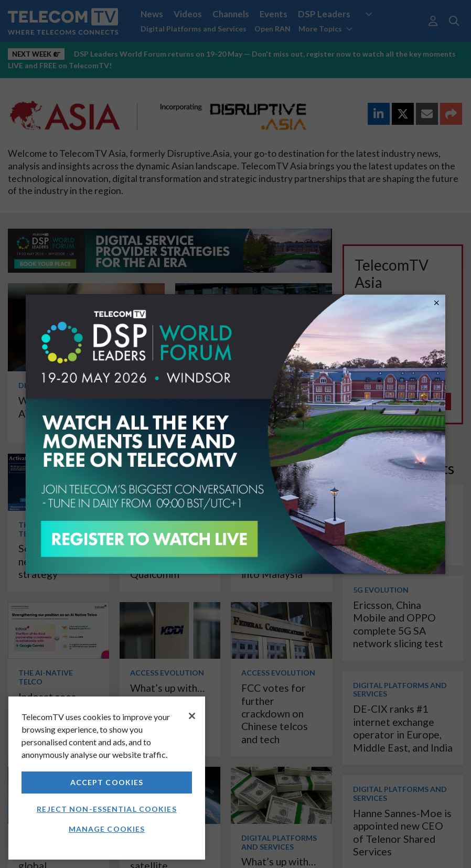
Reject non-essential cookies (106, 809)
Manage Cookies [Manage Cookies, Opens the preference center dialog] (107, 829)
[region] (107, 778)
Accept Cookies (107, 782)
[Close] (192, 716)
